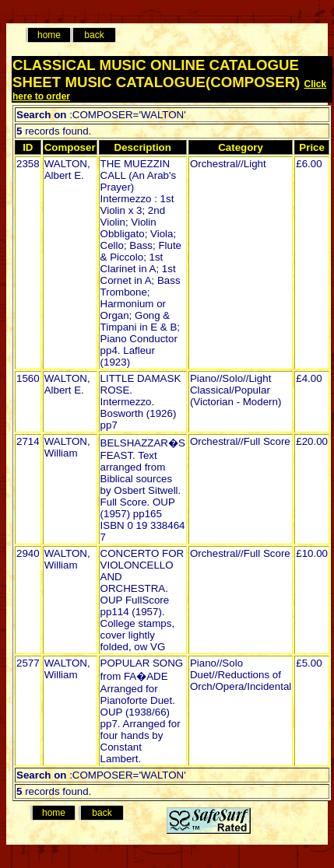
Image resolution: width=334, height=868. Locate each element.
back (94, 35)
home (49, 35)
